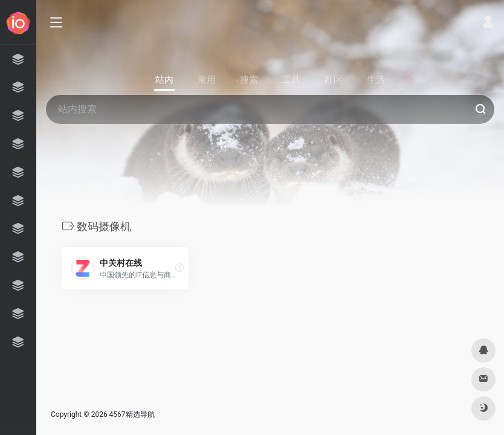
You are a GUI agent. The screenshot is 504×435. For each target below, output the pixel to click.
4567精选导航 (132, 414)
